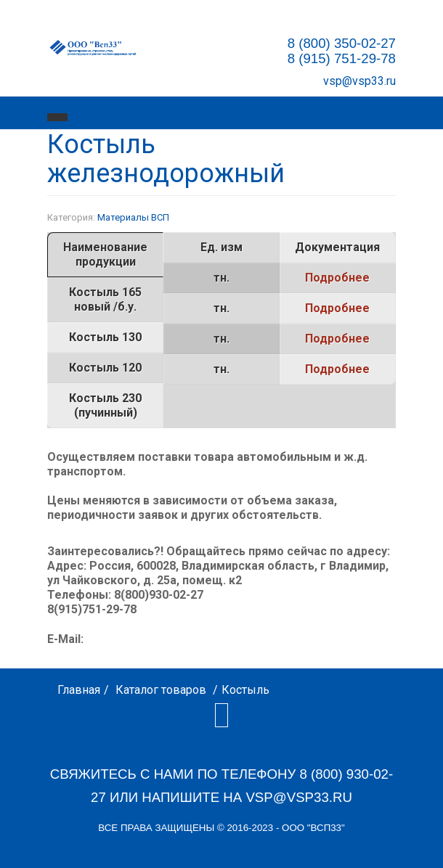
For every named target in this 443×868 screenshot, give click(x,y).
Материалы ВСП (133, 217)
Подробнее (337, 278)
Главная (79, 690)
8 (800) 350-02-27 (342, 43)
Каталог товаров (161, 690)
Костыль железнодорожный (166, 159)
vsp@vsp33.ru (359, 81)
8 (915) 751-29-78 (342, 58)
